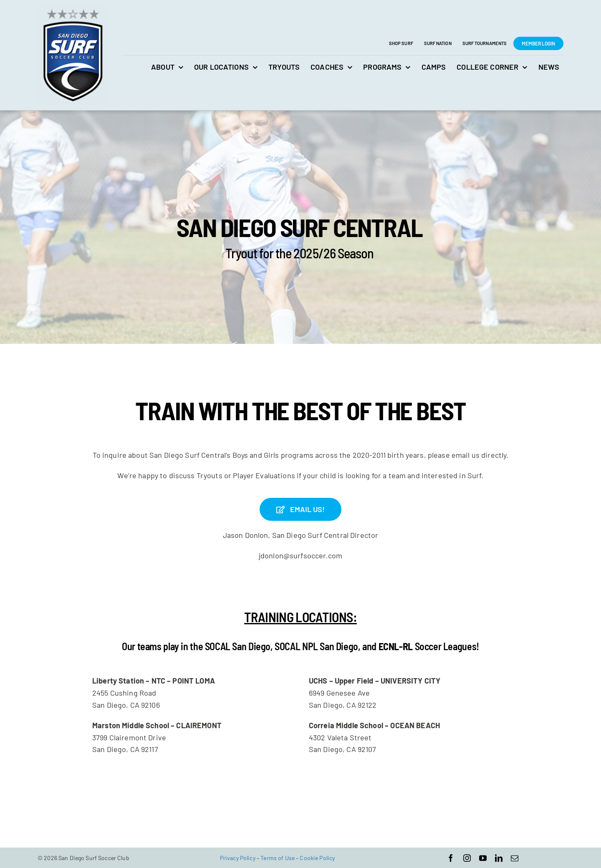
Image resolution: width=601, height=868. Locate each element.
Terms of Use (278, 857)
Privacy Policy (238, 857)
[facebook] (451, 858)
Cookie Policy (317, 857)
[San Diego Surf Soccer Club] (73, 9)
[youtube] (483, 858)
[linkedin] (499, 858)
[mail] (515, 858)
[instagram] (467, 858)
